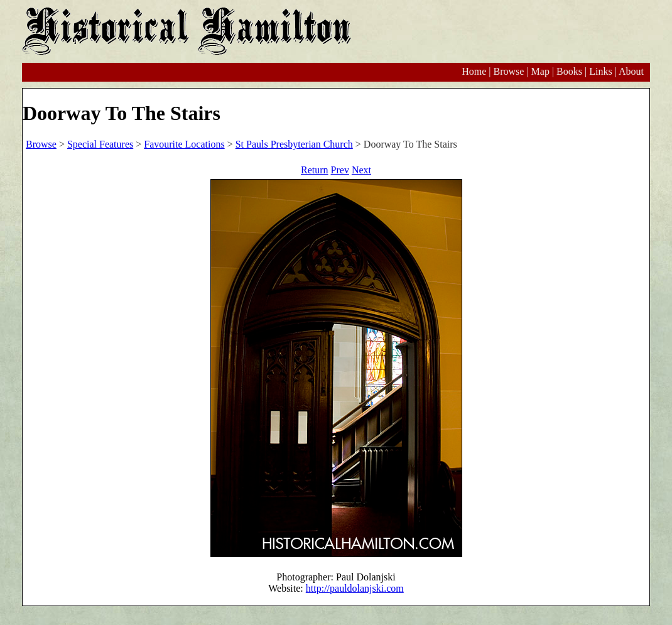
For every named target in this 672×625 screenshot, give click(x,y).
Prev (340, 170)
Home (474, 71)
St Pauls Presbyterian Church (294, 144)
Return (315, 170)
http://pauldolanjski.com (355, 588)
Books (569, 71)
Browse (508, 71)
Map (540, 71)
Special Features (100, 144)
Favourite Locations (184, 144)
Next (361, 170)
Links (600, 71)
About (631, 71)
